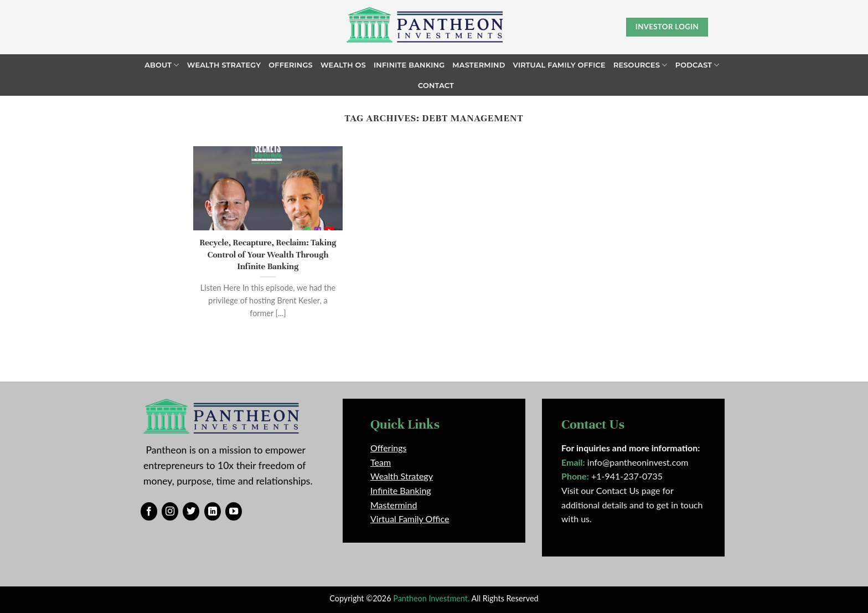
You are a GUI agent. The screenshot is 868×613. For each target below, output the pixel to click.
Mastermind (479, 65)
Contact (436, 86)
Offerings (291, 65)
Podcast (697, 65)
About (162, 65)
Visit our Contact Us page (611, 490)
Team (381, 462)
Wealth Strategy (224, 65)
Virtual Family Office (559, 65)
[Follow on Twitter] (191, 512)
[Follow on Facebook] (149, 512)
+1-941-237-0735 (627, 476)
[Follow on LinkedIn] (213, 512)
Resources (640, 65)
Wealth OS (343, 65)
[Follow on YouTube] (234, 512)
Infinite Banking (409, 65)
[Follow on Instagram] (170, 512)
